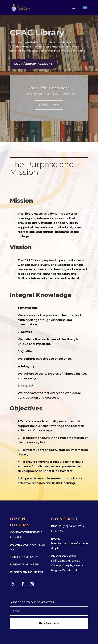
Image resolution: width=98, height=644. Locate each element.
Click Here (49, 105)
